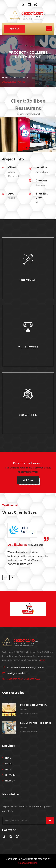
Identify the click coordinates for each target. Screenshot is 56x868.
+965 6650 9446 (32, 679)
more (43, 660)
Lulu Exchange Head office (36, 723)
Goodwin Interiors (28, 863)
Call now (28, 480)
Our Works (19, 78)
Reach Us (10, 781)
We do (8, 769)
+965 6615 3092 (15, 679)
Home (5, 78)
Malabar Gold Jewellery (34, 705)
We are (9, 764)
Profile (14, 29)
